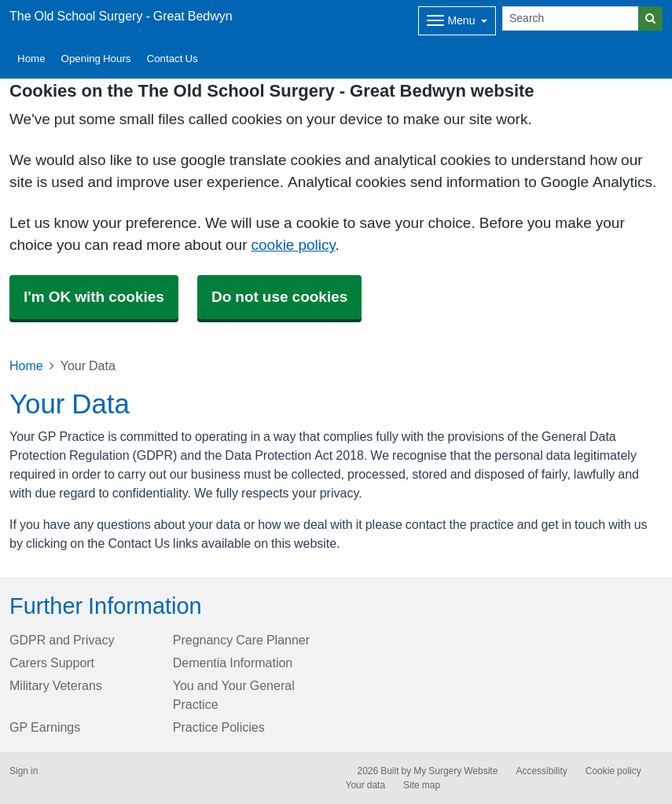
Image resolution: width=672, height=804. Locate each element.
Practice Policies (219, 727)
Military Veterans (56, 685)
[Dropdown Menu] (457, 21)
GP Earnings (45, 727)
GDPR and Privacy (62, 640)
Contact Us (173, 59)
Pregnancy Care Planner (241, 640)
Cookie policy (613, 771)
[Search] (571, 18)
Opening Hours (96, 59)
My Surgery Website (455, 771)
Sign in (24, 771)
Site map (422, 785)
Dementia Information (233, 663)
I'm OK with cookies (94, 297)
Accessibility (541, 771)
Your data (366, 785)
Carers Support (52, 663)
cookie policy (294, 245)
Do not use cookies (279, 297)
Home (31, 59)
